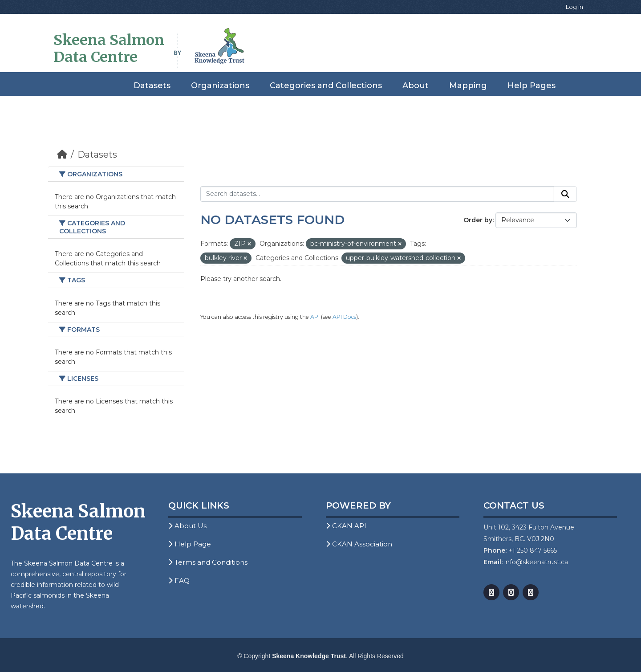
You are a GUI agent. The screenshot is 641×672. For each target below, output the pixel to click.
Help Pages (531, 86)
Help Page (190, 544)
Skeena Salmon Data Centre (109, 49)
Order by (478, 220)
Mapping (468, 86)
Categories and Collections (326, 86)
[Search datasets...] (377, 194)
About (416, 86)
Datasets (152, 86)
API (315, 317)
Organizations (220, 86)
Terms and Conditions (208, 562)
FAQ (179, 580)
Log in (574, 7)
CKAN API (346, 526)
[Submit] (565, 194)
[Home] (62, 155)
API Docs (344, 317)
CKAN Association (359, 544)
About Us (187, 526)
